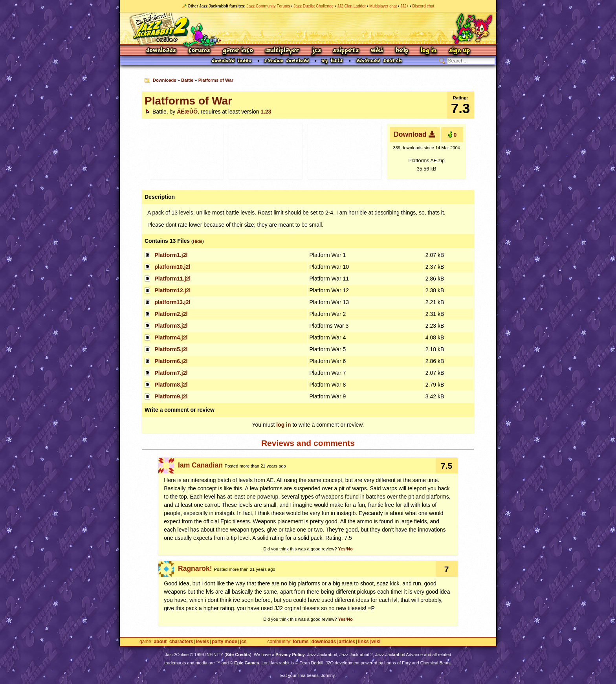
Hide (198, 241)
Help (402, 51)
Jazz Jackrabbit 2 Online (308, 28)
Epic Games (247, 663)
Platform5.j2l (171, 349)
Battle (187, 80)
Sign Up (459, 51)
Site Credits (238, 655)
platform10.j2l (172, 267)
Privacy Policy (290, 655)
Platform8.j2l (171, 385)
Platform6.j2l (171, 361)
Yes (342, 549)
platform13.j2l (172, 302)
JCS (316, 51)
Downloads (162, 51)
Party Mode (225, 642)
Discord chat (423, 6)
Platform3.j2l (171, 326)
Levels (203, 642)
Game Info (238, 51)
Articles (347, 642)
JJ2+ (404, 6)
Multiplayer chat (383, 6)
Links (363, 642)
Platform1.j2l (171, 255)
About (160, 642)
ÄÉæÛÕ (187, 112)
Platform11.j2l (172, 279)
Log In (429, 51)
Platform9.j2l (171, 396)
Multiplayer (282, 51)
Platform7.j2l (171, 373)
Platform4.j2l (171, 337)
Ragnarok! (195, 568)
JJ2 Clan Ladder (351, 6)
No (350, 549)
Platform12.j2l (172, 290)
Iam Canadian (200, 465)
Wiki (377, 51)
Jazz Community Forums (269, 6)
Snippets (346, 51)
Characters (181, 642)
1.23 (266, 112)
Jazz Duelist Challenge (313, 6)
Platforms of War (216, 80)
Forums (200, 51)
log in (283, 425)
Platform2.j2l (171, 314)
